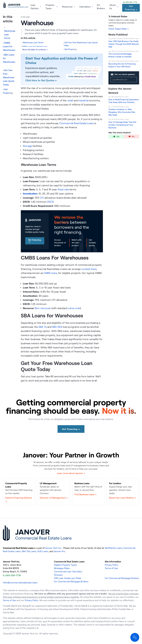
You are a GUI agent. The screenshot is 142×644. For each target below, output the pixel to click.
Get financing (35, 241)
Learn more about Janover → (71, 473)
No (131, 136)
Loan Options (34, 7)
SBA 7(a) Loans (29, 551)
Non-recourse (43, 308)
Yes (116, 136)
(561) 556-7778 (130, 2)
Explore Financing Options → (19, 499)
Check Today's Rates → (118, 29)
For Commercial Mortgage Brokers (71, 581)
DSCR (51, 202)
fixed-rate (63, 189)
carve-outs (74, 308)
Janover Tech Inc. (54, 548)
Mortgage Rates (62, 568)
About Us (113, 7)
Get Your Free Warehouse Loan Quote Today (9, 77)
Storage (27, 146)
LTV (42, 198)
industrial (83, 100)
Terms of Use (111, 568)
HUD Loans (43, 551)
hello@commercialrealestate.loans (20, 583)
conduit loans (89, 269)
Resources (67, 7)
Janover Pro (59, 551)
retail (70, 100)
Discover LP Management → (54, 498)
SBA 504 (57, 327)
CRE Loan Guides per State (68, 578)
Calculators (85, 7)
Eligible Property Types (65, 565)
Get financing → (131, 8)
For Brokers (101, 7)
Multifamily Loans (114, 548)
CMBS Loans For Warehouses (9, 46)
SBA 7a (43, 327)
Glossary (58, 575)
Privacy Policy (112, 565)
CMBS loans (50, 273)
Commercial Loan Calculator (68, 571)
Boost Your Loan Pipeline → (123, 498)
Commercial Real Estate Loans (76, 123)
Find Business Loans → (85, 494)
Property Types (50, 7)
